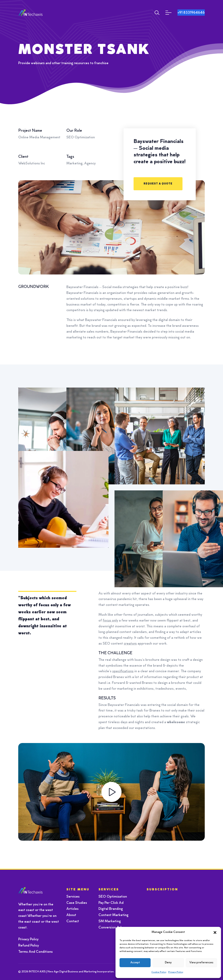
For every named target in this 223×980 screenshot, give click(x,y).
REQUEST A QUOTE (158, 184)
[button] (215, 932)
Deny (168, 963)
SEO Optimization (113, 897)
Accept (135, 963)
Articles (72, 909)
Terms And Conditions (35, 952)
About (71, 915)
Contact (73, 921)
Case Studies (77, 903)
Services (73, 897)
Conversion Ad (110, 928)
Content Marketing (113, 915)
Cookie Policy (159, 972)
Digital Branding (111, 909)
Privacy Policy (176, 972)
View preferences (201, 963)
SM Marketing (110, 921)
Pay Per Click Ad (111, 903)
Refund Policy (29, 946)
